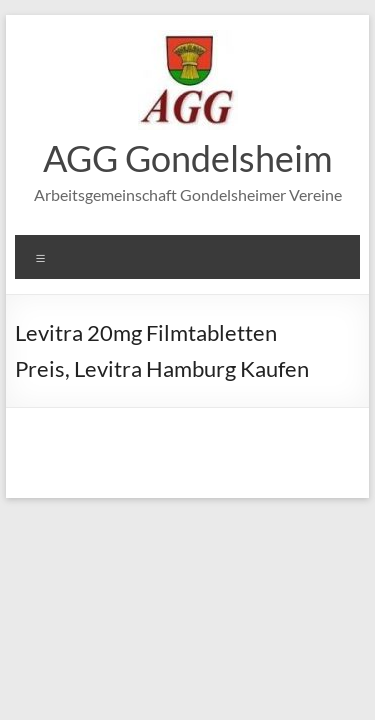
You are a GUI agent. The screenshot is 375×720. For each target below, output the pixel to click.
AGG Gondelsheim (188, 158)
